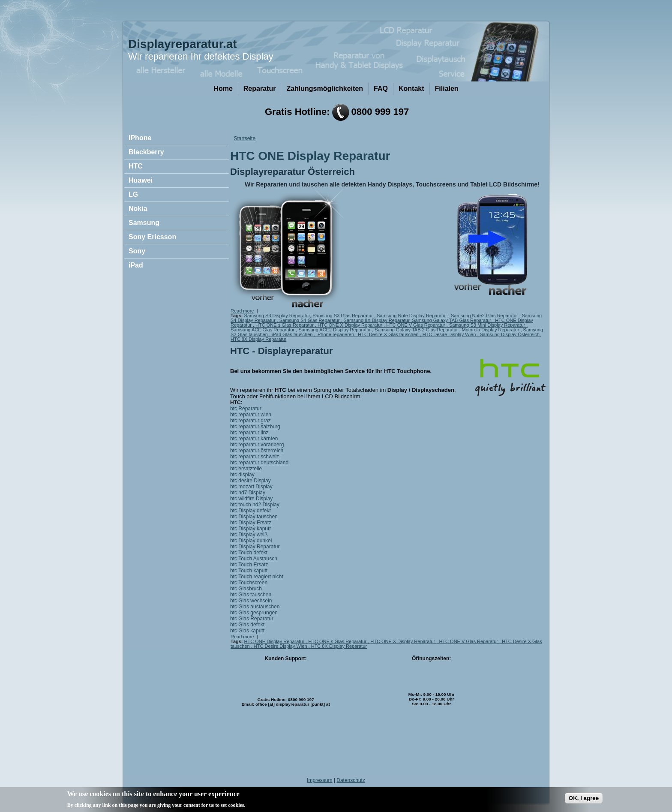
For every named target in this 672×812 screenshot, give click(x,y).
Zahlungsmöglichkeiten (325, 89)
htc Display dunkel (251, 541)
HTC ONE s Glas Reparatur (285, 325)
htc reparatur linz (249, 433)
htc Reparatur (246, 409)
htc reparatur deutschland (259, 463)
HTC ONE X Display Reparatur (351, 325)
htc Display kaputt (250, 529)
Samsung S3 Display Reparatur (277, 316)
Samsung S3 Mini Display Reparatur (488, 325)
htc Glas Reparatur (252, 619)
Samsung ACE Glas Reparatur (263, 330)
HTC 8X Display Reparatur (258, 339)
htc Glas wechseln (251, 601)
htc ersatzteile (246, 469)
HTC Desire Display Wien (450, 334)
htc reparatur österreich (257, 451)
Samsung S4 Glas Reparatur (310, 320)
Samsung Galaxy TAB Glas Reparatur (452, 320)
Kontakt (411, 89)
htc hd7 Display (248, 493)
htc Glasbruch (246, 589)
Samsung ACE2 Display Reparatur (335, 330)
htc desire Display (250, 481)
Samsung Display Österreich (510, 334)
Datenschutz (351, 780)
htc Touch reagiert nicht (257, 577)
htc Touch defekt (249, 553)
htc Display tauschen (254, 517)
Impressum (319, 780)
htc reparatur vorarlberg (257, 445)
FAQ (381, 89)
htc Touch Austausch (254, 559)
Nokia (138, 209)
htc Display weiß (249, 535)
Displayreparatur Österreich (292, 172)
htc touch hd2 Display (255, 505)
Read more (242, 311)
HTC (136, 166)
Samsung (144, 223)
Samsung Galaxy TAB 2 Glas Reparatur (417, 330)
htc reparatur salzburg (255, 427)
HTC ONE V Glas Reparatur (416, 325)
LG (133, 194)
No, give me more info (275, 806)
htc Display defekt (250, 511)
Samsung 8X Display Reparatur (376, 320)
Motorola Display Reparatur (491, 330)
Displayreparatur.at (183, 44)
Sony (137, 251)
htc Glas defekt (247, 625)
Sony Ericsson (152, 237)
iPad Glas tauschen (293, 334)
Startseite (244, 138)
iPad (136, 265)
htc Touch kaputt (249, 571)
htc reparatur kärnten (254, 439)
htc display (242, 475)
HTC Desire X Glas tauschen (389, 334)
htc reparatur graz (250, 421)
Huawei (141, 180)
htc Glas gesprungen (254, 613)
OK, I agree (584, 799)
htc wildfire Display (251, 499)
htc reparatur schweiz (255, 457)
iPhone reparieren (336, 334)
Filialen (447, 89)
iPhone (140, 138)
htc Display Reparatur (255, 547)
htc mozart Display (251, 487)
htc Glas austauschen (255, 607)
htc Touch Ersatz (249, 565)
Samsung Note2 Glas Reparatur (485, 316)
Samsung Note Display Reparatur (412, 316)
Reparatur (260, 89)
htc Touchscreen (249, 583)
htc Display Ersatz (251, 523)
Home (223, 89)
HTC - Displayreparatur (282, 351)
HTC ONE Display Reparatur (275, 641)
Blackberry (146, 152)
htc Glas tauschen (251, 595)
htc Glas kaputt (247, 631)
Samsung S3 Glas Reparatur (343, 316)
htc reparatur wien (251, 415)
